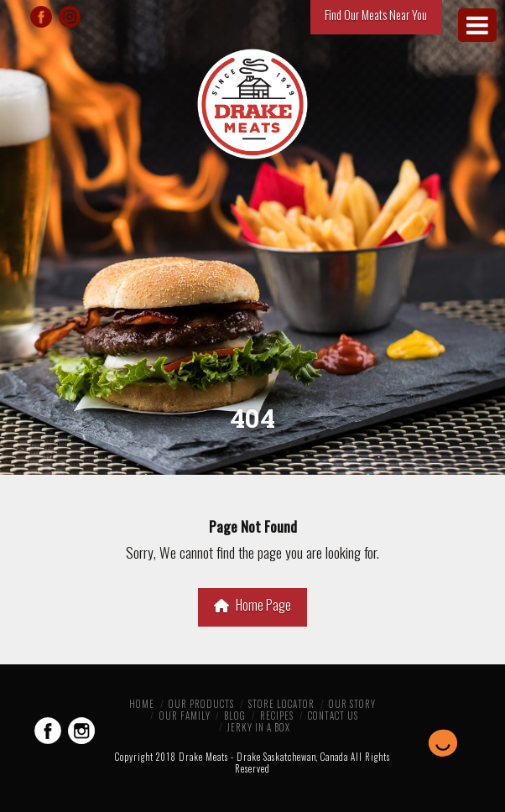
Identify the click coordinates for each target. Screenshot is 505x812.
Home (142, 704)
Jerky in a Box (259, 727)
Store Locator (281, 704)
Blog (235, 716)
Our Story (352, 704)
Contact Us (333, 716)
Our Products (201, 704)
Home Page (252, 605)
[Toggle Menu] (477, 25)
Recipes (277, 716)
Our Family (185, 716)
